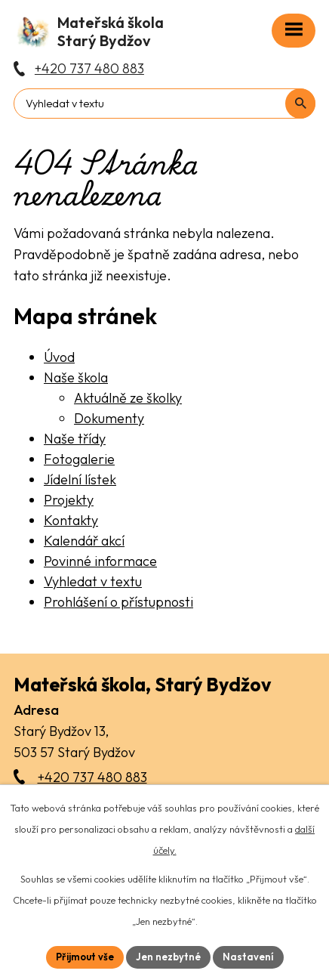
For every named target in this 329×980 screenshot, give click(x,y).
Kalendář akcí (84, 541)
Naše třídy (75, 439)
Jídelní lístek (80, 479)
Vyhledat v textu (93, 581)
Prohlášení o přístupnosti (118, 602)
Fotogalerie (79, 459)
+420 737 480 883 (92, 777)
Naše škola (76, 377)
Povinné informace (100, 561)
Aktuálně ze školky (128, 398)
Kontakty (71, 520)
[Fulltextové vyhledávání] (164, 104)
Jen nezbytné (168, 957)
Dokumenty (109, 418)
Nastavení (248, 957)
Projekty (69, 500)
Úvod (59, 357)
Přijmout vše (85, 957)
